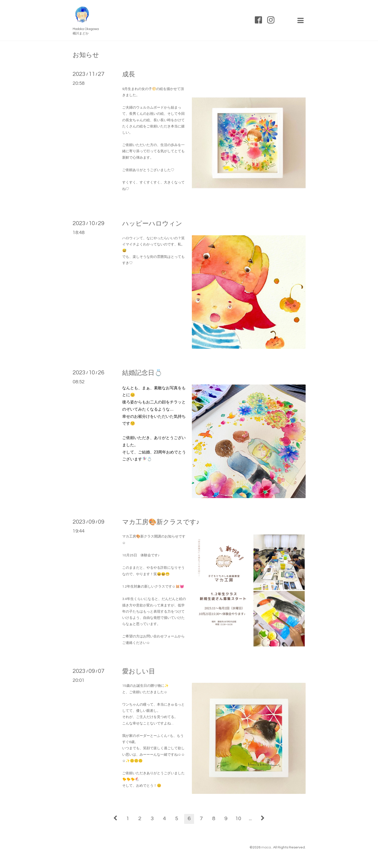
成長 (129, 74)
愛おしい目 (139, 671)
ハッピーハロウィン (152, 224)
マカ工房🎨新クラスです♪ (161, 522)
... (250, 819)
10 (238, 819)
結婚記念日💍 (142, 373)
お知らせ (86, 55)
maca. (266, 847)
